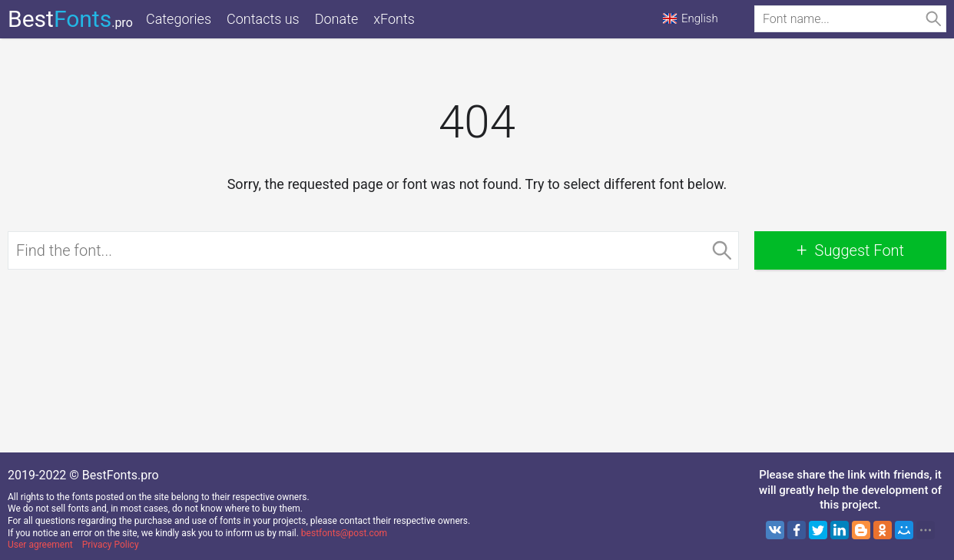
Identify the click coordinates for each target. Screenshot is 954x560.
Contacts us (263, 19)
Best (70, 19)
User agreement (40, 545)
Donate (337, 19)
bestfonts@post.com (344, 533)
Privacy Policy (111, 545)
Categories (179, 19)
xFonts (394, 19)
